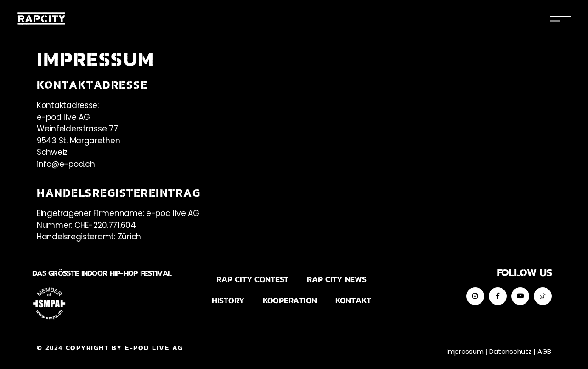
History (228, 301)
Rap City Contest (252, 280)
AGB (544, 351)
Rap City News (337, 280)
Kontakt (353, 301)
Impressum (465, 351)
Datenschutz (511, 351)
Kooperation (290, 301)
